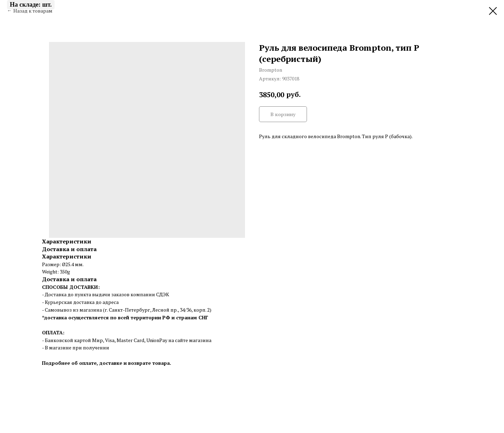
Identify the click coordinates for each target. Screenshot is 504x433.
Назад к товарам (33, 11)
